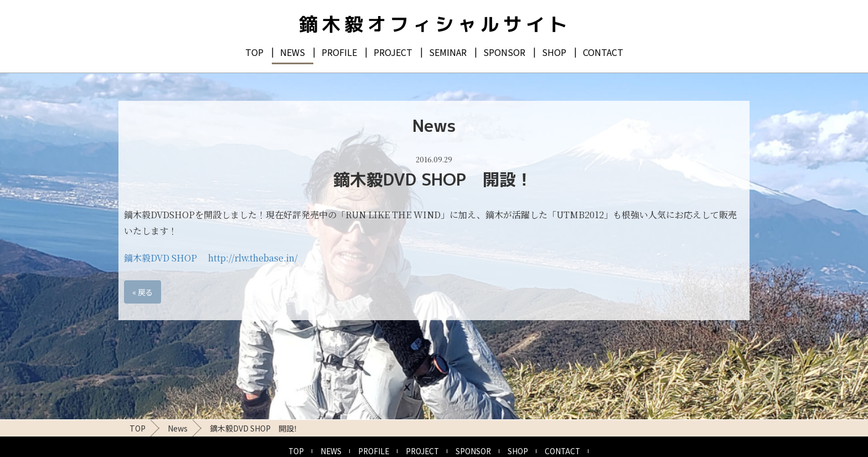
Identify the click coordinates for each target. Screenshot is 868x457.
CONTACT (603, 52)
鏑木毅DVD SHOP (161, 258)
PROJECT (393, 52)
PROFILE (339, 52)
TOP (254, 52)
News (178, 428)
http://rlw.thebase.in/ (253, 258)
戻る (143, 292)
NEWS (293, 52)
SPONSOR (504, 52)
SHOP (554, 52)
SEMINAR (448, 52)
